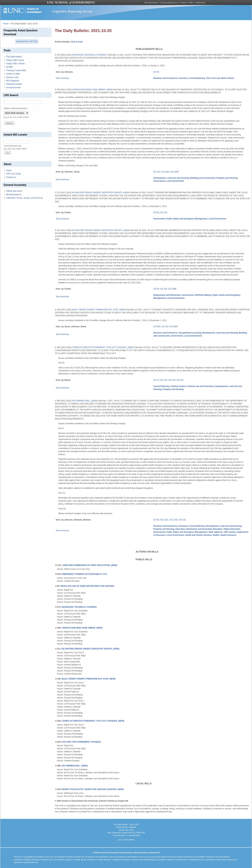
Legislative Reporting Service (72, 11)
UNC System (230, 532)
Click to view (76, 42)
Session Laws (12, 77)
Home (6, 24)
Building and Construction (203, 178)
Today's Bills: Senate (15, 64)
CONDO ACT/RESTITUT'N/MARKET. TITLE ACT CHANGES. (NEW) (103, 347)
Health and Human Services (199, 535)
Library (183, 3)
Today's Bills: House (15, 60)
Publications (200, 3)
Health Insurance (228, 535)
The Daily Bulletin (14, 57)
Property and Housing (227, 178)
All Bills (9, 67)
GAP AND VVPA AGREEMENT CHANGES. (82, 742)
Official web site (14, 191)
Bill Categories (13, 81)
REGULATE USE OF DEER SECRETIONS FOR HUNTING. (88, 586)
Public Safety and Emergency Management (187, 219)
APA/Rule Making (203, 295)
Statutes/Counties (14, 84)
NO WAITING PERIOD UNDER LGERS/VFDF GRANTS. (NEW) (101, 193)
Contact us (11, 177)
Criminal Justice (178, 386)
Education (180, 529)
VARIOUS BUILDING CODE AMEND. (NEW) (92, 90)
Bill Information (14, 195)
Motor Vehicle (228, 78)
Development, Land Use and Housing (171, 178)
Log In (120, 840)
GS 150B (172, 289)
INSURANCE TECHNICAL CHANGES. (89, 55)
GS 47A (164, 380)
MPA (191, 3)
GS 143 (157, 172)
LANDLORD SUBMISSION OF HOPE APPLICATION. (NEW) (89, 565)
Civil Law (216, 78)
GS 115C (164, 520)
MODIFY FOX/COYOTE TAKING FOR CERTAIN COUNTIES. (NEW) (93, 789)
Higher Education (232, 529)
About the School (151, 3)
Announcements (13, 88)
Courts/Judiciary (197, 78)
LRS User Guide (13, 174)
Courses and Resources (169, 3)
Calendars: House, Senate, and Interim (25, 198)
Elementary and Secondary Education (204, 529)
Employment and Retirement (167, 295)
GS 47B (172, 380)
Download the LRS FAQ (27, 41)
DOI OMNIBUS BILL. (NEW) (85, 401)
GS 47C (180, 380)
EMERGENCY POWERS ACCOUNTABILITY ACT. (85, 574)
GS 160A (165, 172)
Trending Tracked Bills (16, 70)
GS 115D (174, 520)
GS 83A (157, 327)
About (9, 170)
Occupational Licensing (190, 333)
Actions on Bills (13, 74)
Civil (208, 78)
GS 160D (175, 172)
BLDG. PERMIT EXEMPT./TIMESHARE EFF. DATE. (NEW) (99, 310)
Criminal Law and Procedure (200, 386)
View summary (62, 78)
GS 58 (156, 72)
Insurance (183, 78)
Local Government (175, 181)
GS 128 (164, 213)
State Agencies (216, 532)
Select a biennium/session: (16, 108)
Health (216, 535)
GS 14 (156, 380)
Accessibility (129, 840)
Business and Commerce (165, 78)
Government (159, 181)
